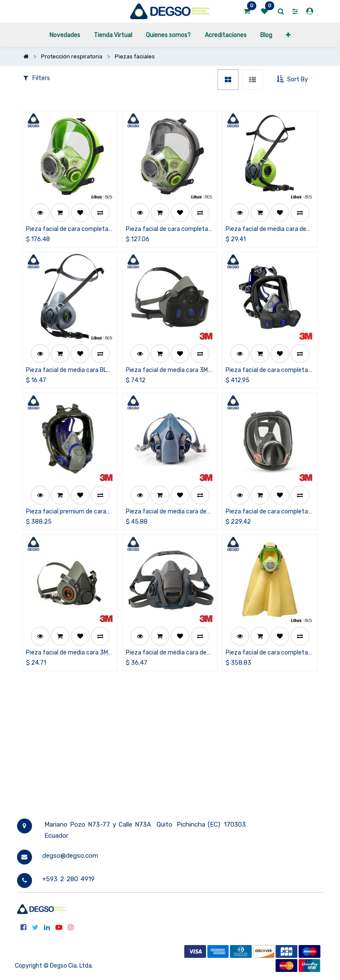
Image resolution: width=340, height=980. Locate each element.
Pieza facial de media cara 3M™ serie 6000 (69, 653)
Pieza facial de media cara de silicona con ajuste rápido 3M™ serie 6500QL (167, 653)
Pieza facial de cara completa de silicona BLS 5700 (67, 229)
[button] (288, 35)
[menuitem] (64, 35)
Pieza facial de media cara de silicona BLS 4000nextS (266, 229)
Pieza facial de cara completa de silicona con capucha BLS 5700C (267, 653)
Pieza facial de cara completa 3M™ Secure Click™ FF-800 (267, 370)
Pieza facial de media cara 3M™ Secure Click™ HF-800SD (169, 370)
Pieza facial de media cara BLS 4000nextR (68, 370)
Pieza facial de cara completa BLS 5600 (167, 229)
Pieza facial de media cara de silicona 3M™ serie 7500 (166, 512)
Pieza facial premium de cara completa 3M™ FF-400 (66, 512)
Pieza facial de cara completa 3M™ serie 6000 (267, 512)
